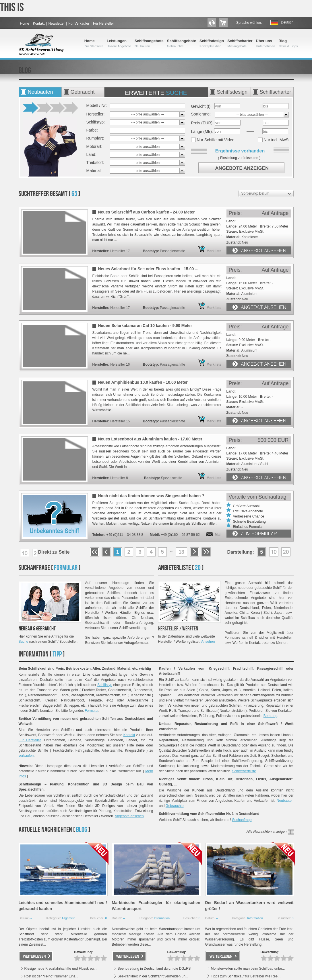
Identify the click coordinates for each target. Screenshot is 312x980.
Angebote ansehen (129, 816)
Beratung (271, 716)
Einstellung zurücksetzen (239, 158)
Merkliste (214, 251)
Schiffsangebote (149, 44)
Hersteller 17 (120, 251)
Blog (288, 44)
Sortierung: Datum (255, 193)
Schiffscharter (240, 44)
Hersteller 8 (119, 478)
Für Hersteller (103, 23)
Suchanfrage (242, 820)
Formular (91, 711)
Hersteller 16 (120, 364)
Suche (24, 642)
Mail (218, 535)
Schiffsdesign (212, 44)
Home (25, 23)
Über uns (266, 44)
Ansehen (208, 642)
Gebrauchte (175, 806)
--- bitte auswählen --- (148, 114)
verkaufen (26, 756)
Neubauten (285, 801)
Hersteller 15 (120, 421)
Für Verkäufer (79, 23)
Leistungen (119, 44)
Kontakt (39, 23)
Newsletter (56, 23)
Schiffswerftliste (244, 771)
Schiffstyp (105, 685)
